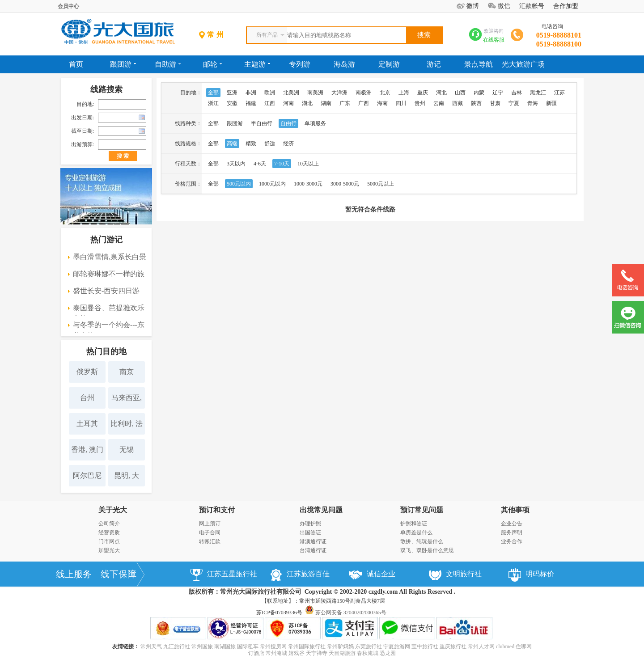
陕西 (476, 103)
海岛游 (344, 64)
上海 (404, 93)
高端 (232, 144)
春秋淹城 (368, 653)
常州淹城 (276, 653)
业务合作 (512, 541)
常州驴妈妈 (340, 646)
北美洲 (291, 93)
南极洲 (364, 93)
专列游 (300, 64)
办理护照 (310, 524)
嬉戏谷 (297, 653)
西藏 (458, 103)
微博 (473, 6)
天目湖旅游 (342, 653)
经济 (288, 144)
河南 (288, 103)
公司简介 (109, 524)
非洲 (251, 93)
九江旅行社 (177, 646)
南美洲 (315, 93)
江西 (270, 103)
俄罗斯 (87, 372)
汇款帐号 (532, 6)
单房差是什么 (416, 532)
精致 (251, 144)
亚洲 (232, 93)
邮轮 (212, 64)
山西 (460, 93)
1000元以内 (272, 184)
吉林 (517, 93)
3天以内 (236, 164)
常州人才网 (481, 646)
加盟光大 (109, 550)
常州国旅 (202, 646)
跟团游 (123, 64)
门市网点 (109, 541)
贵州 (420, 103)
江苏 (559, 93)
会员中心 (68, 6)
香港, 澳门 (87, 450)
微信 (504, 6)
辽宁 (498, 93)
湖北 (307, 103)
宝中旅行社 (425, 646)
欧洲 (270, 93)
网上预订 (210, 524)
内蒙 (479, 93)
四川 (401, 103)
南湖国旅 (225, 646)
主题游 (257, 64)
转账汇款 (210, 541)
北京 (385, 93)
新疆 (551, 103)
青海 (533, 103)
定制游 (389, 64)
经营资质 (109, 532)
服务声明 (512, 532)
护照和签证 (414, 524)
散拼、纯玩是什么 (422, 541)
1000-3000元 (308, 184)
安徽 (232, 103)
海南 (382, 103)
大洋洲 (339, 93)
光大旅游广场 (523, 64)
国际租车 (248, 646)
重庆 (423, 93)
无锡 (127, 450)
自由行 (288, 123)
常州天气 (151, 646)
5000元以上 (381, 184)
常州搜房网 (273, 646)
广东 (345, 103)
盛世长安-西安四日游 (106, 291)
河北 (441, 93)
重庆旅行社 (453, 646)
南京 (127, 372)
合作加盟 (566, 6)
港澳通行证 (313, 541)
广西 (364, 103)
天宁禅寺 (317, 653)
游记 (434, 64)
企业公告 (512, 524)
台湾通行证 (313, 550)
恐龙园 (388, 653)
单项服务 (315, 123)
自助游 (168, 64)
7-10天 (282, 164)
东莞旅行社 (369, 646)
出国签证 (310, 532)
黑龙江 (538, 93)
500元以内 (239, 184)
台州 (87, 398)
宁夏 (514, 103)
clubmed (505, 646)
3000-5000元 (345, 184)
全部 (213, 93)
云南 (439, 103)
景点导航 (479, 64)
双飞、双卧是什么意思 (427, 550)
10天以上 (308, 164)
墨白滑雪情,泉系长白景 (110, 257)
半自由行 (262, 123)
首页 (76, 64)
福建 (251, 103)
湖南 (326, 103)
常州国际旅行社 (307, 646)
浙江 (213, 103)
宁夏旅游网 (397, 646)
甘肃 (495, 103)
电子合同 (210, 532)
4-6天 (260, 164)
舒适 (270, 144)
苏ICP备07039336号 (279, 613)
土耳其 (87, 424)
